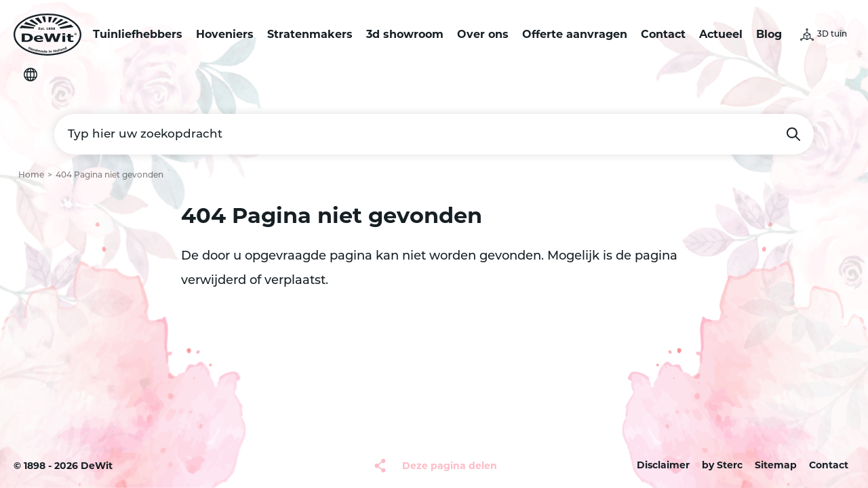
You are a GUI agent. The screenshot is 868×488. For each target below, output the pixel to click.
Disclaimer (663, 465)
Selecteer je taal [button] (31, 75)
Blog (769, 34)
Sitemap (776, 465)
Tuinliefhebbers (138, 34)
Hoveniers (225, 34)
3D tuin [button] (832, 35)
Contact (663, 34)
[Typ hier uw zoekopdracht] (434, 134)
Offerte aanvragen (575, 34)
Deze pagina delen (450, 466)
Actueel (721, 34)
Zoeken (793, 134)
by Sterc (722, 465)
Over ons (483, 34)
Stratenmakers (310, 34)
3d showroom (405, 34)
